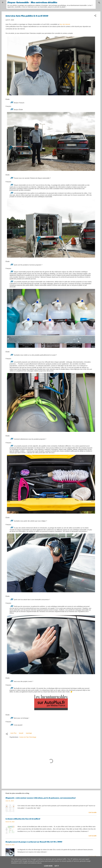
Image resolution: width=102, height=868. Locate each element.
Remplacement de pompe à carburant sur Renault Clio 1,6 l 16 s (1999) (34, 842)
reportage (29, 733)
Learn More (48, 866)
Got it (57, 866)
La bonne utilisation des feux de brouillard (23, 819)
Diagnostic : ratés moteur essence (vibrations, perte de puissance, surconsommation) (41, 798)
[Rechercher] (99, 3)
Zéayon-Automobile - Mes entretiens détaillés (32, 2)
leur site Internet (65, 24)
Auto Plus (13, 733)
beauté (21, 733)
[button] (95, 16)
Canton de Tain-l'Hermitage (28, 737)
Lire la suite (93, 812)
